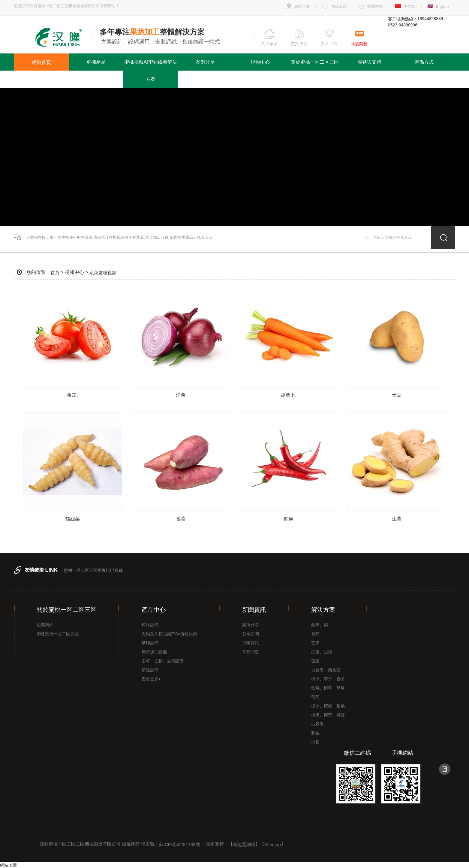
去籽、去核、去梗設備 (163, 661)
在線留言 (339, 6)
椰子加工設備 (154, 652)
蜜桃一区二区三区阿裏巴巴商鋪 (93, 570)
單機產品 (96, 62)
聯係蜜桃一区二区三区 (58, 634)
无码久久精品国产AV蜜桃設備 (170, 634)
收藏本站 (375, 6)
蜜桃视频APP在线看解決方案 (151, 71)
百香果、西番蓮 (326, 670)
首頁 (55, 272)
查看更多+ (151, 679)
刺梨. (316, 733)
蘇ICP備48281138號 (180, 844)
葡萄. (316, 697)
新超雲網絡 (244, 844)
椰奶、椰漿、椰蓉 (328, 715)
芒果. (316, 643)
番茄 (315, 634)
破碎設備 (150, 643)
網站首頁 (41, 62)
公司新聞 (251, 634)
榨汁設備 (150, 625)
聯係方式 (424, 62)
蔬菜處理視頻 (103, 272)
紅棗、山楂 (322, 652)
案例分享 (205, 62)
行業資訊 (251, 643)
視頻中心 (260, 62)
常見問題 (251, 652)
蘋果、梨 (320, 625)
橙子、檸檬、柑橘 (328, 706)
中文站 (409, 6)
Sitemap (273, 844)
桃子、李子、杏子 (328, 679)
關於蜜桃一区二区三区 (315, 62)
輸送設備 (150, 670)
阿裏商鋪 (359, 44)
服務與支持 (369, 62)
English (442, 6)
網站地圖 (302, 6)
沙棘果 (317, 724)
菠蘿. (316, 661)
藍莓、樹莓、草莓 (328, 688)
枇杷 (315, 742)
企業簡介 (45, 625)
